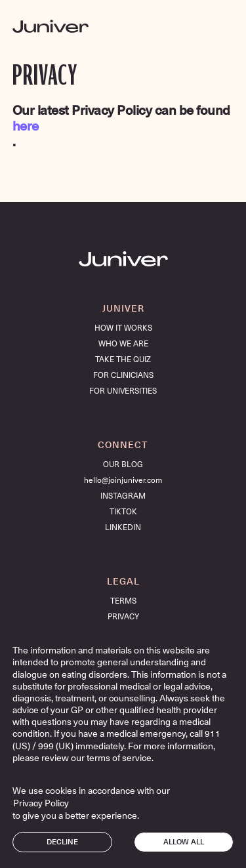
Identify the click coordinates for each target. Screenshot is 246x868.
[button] (222, 26)
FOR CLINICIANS (123, 375)
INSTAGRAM (123, 496)
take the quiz (123, 360)
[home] (51, 26)
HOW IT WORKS (123, 328)
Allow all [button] (184, 842)
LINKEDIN (123, 527)
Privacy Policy (41, 803)
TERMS (123, 601)
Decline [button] (62, 842)
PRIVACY (123, 617)
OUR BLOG (123, 465)
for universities (123, 391)
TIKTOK (123, 512)
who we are (123, 344)
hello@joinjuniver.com (123, 480)
